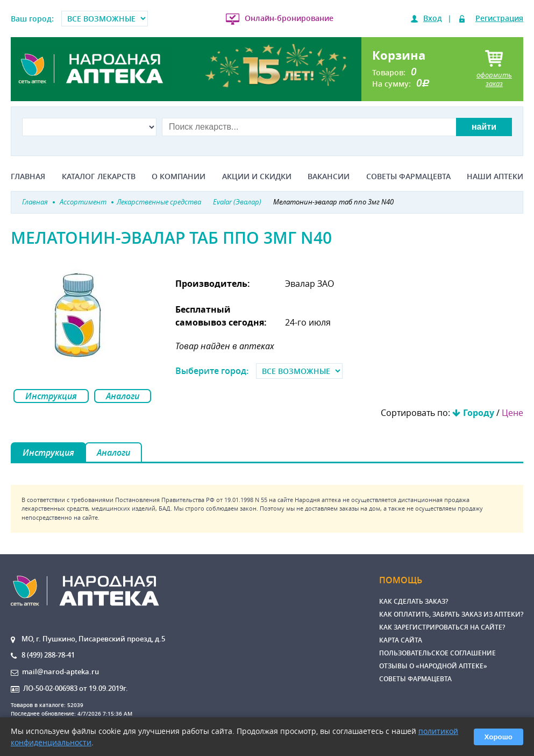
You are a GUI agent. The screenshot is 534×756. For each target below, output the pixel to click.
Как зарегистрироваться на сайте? (442, 627)
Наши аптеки (495, 176)
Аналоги (123, 396)
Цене (512, 413)
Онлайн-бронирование (289, 18)
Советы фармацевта (408, 176)
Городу (479, 413)
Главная (28, 176)
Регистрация (499, 18)
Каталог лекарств (99, 176)
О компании (179, 176)
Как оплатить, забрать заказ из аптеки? (451, 614)
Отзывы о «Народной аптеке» (433, 666)
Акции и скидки (257, 176)
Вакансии (329, 176)
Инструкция (51, 396)
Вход (433, 18)
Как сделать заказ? (414, 601)
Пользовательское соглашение (437, 653)
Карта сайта (401, 640)
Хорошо (499, 737)
